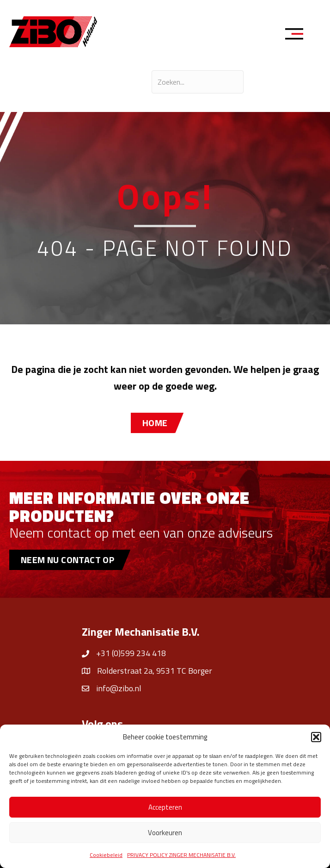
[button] (316, 737)
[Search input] (198, 82)
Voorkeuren (165, 833)
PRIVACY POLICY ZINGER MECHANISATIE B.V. (181, 855)
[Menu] (297, 35)
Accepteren (165, 807)
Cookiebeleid (106, 855)
